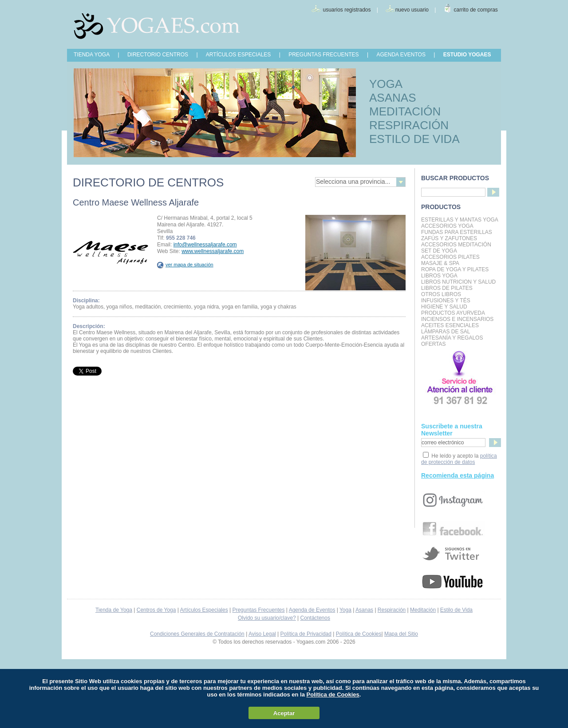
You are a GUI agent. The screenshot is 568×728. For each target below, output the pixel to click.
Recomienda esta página (458, 475)
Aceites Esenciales (450, 325)
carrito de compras (476, 10)
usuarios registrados (347, 10)
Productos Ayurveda (453, 313)
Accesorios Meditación (456, 245)
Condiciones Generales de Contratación (197, 634)
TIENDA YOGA (92, 55)
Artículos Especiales (204, 610)
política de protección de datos (459, 459)
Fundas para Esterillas (457, 232)
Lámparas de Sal (446, 332)
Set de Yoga (439, 251)
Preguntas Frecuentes (258, 610)
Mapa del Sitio (401, 634)
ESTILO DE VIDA (414, 139)
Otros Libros (441, 294)
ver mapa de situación (185, 265)
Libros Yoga (439, 276)
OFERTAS (434, 344)
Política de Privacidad (306, 634)
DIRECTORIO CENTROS (158, 55)
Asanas (364, 610)
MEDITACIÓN (405, 111)
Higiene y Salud (444, 307)
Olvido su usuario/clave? (267, 618)
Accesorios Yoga (447, 226)
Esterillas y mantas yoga (460, 220)
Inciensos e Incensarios (457, 319)
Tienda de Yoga (114, 610)
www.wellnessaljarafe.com (213, 251)
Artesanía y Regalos (452, 338)
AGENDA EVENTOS (401, 55)
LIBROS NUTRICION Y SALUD (458, 282)
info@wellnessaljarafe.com (205, 245)
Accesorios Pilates (450, 257)
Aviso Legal (262, 634)
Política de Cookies (359, 634)
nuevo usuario (412, 10)
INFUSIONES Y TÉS (446, 301)
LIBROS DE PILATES (447, 288)
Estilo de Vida (456, 610)
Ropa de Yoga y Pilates (455, 269)
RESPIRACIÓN (409, 125)
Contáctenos (315, 618)
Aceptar (284, 713)
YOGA (386, 84)
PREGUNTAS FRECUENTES (323, 55)
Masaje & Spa (440, 263)
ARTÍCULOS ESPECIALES (239, 55)
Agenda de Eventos (312, 610)
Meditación (423, 610)
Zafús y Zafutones (449, 238)
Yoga (345, 610)
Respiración (392, 610)
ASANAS (393, 98)
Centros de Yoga (156, 610)
